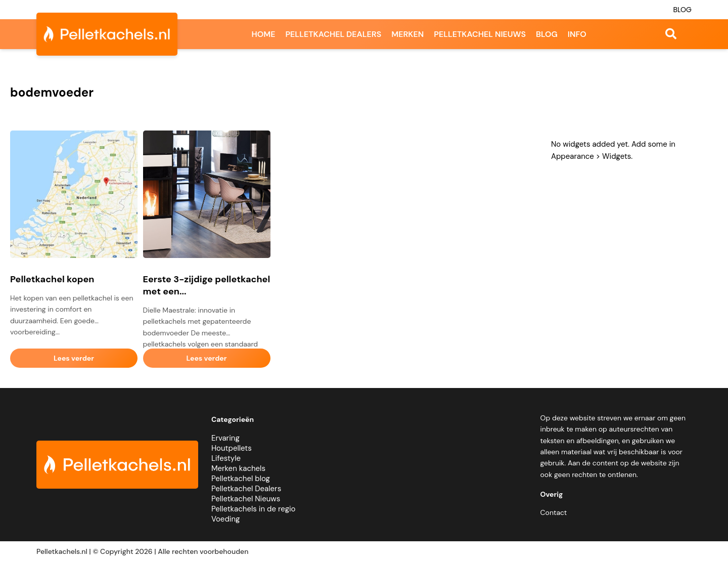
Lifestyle (226, 458)
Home (263, 34)
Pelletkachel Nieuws (246, 499)
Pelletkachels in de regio (254, 509)
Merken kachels (238, 468)
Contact (554, 512)
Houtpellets (232, 448)
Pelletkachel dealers (333, 34)
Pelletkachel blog (241, 479)
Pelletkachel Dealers (246, 489)
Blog (682, 10)
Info (577, 34)
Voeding (225, 519)
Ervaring (225, 438)
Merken (407, 34)
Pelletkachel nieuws (480, 34)
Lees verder (74, 358)
